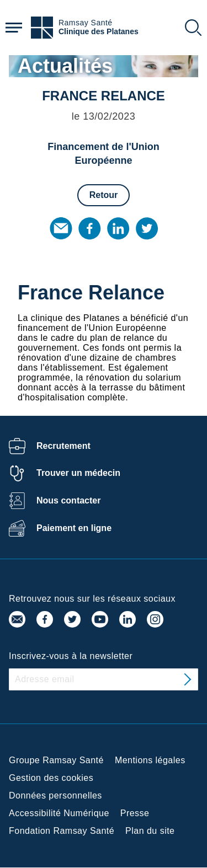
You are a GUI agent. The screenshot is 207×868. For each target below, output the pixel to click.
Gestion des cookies (51, 778)
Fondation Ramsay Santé (62, 831)
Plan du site (150, 831)
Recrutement (63, 446)
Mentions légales (150, 760)
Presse (135, 813)
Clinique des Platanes (99, 32)
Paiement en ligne (74, 528)
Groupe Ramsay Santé (56, 760)
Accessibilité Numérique (59, 813)
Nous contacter (68, 500)
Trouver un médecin (78, 473)
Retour (104, 195)
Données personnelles (55, 795)
